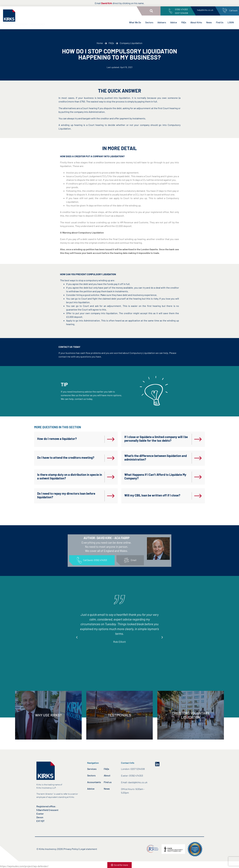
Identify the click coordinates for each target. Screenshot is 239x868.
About (107, 775)
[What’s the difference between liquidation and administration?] (198, 458)
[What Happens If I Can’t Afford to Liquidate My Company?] (198, 477)
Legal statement (88, 849)
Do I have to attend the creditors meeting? (66, 458)
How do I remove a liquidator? (57, 439)
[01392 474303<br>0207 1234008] (170, 11)
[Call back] (225, 10)
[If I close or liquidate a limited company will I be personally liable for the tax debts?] (198, 439)
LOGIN (231, 22)
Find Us (220, 22)
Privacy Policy (71, 849)
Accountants (94, 782)
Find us (108, 782)
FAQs (184, 22)
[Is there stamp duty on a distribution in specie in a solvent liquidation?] (111, 477)
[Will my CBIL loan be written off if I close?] (198, 496)
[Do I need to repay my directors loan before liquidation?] (111, 496)
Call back (233, 10)
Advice (174, 22)
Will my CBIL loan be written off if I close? (152, 495)
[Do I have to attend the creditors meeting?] (111, 458)
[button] (151, 11)
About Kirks (196, 22)
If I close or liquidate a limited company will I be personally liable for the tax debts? (156, 439)
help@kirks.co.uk (205, 10)
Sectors (149, 22)
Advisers (162, 22)
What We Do (135, 22)
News (209, 22)
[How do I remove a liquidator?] (111, 439)
